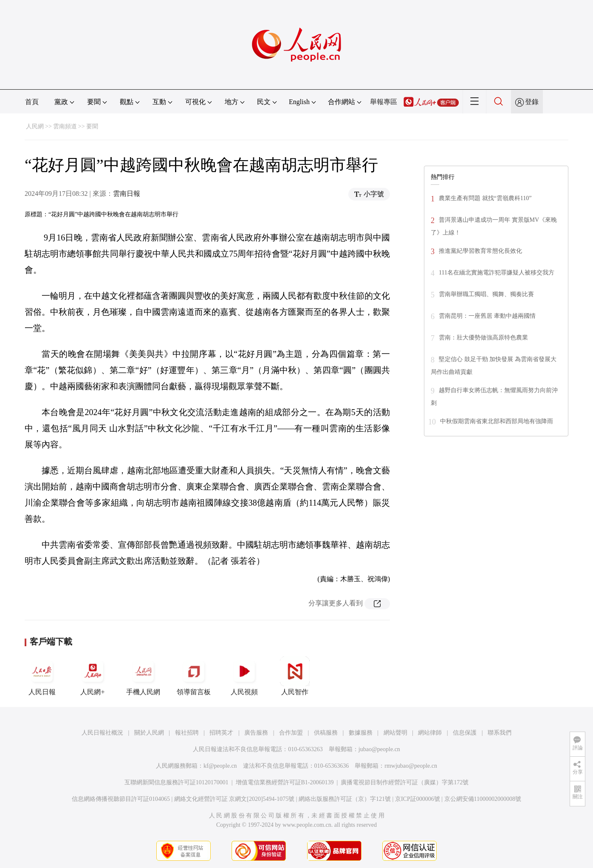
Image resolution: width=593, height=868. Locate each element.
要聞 (92, 126)
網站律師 (430, 733)
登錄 (532, 102)
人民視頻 (244, 676)
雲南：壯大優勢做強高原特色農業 (483, 338)
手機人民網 (143, 676)
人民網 (35, 126)
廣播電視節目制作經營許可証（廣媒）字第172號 (405, 782)
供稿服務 (326, 733)
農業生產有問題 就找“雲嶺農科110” (485, 198)
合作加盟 (291, 733)
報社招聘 (187, 733)
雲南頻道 (65, 126)
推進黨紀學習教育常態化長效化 (480, 251)
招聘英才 (221, 733)
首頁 (32, 102)
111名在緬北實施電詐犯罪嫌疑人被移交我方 (497, 273)
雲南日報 (127, 194)
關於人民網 (149, 733)
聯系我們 (500, 733)
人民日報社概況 (102, 733)
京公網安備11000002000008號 (483, 799)
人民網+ (93, 676)
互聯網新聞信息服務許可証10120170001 (176, 782)
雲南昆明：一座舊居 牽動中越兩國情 (487, 316)
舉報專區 (384, 102)
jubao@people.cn (379, 749)
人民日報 (42, 676)
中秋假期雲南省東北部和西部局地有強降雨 (497, 421)
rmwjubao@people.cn (411, 766)
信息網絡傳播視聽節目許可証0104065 (121, 799)
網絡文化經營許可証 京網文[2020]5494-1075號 (234, 799)
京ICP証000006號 (418, 799)
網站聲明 (395, 733)
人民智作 (295, 676)
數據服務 (361, 733)
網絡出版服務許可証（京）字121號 (345, 799)
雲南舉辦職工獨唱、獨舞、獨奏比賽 (486, 294)
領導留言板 (194, 676)
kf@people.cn (220, 766)
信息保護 (465, 733)
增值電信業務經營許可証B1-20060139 (285, 782)
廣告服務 (256, 733)
